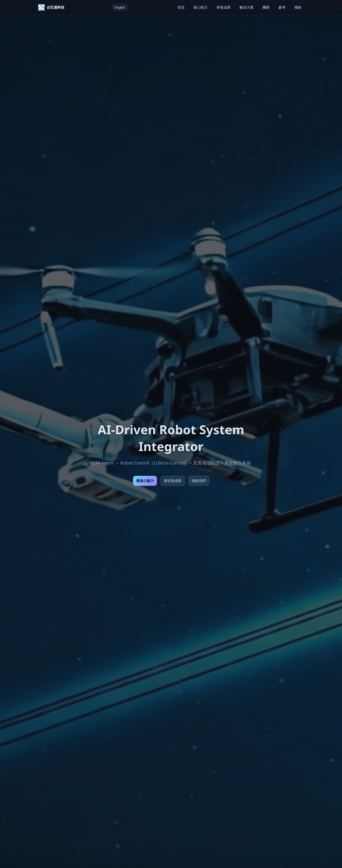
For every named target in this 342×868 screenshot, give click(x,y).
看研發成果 (173, 481)
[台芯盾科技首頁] (51, 8)
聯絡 (298, 7)
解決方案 (247, 7)
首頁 (181, 7)
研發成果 (224, 7)
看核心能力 (145, 481)
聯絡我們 (199, 481)
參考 (282, 7)
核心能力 (201, 7)
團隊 (266, 7)
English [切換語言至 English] (120, 8)
